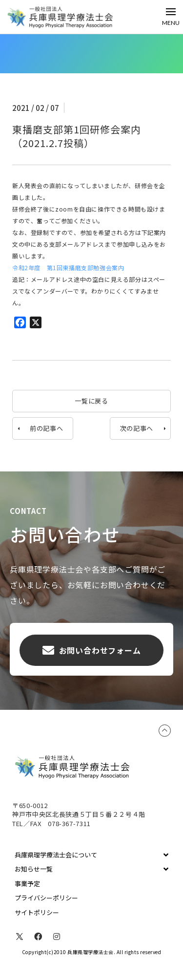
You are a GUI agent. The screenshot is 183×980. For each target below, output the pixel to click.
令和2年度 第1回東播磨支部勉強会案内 (68, 267)
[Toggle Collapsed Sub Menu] (91, 855)
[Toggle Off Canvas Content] (171, 17)
